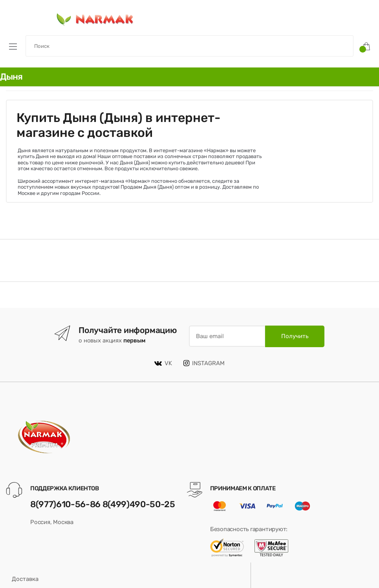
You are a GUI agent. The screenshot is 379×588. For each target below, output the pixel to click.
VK (163, 363)
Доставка (25, 579)
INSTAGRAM (204, 363)
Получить (295, 336)
